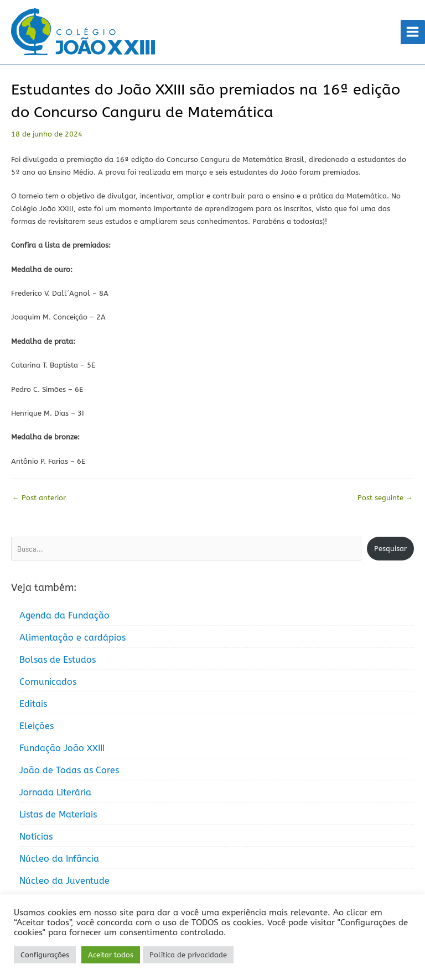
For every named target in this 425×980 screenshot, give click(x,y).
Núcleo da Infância (59, 859)
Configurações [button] (45, 955)
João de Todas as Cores (69, 770)
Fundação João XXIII (62, 748)
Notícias (36, 837)
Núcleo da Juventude (64, 881)
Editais (33, 704)
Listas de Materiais (58, 814)
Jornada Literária (55, 792)
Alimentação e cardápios (72, 638)
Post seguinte (385, 498)
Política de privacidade (188, 955)
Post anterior (39, 498)
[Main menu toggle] (413, 32)
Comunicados (48, 682)
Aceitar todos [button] (111, 955)
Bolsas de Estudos (58, 660)
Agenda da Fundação (64, 615)
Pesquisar (390, 549)
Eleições (37, 726)
